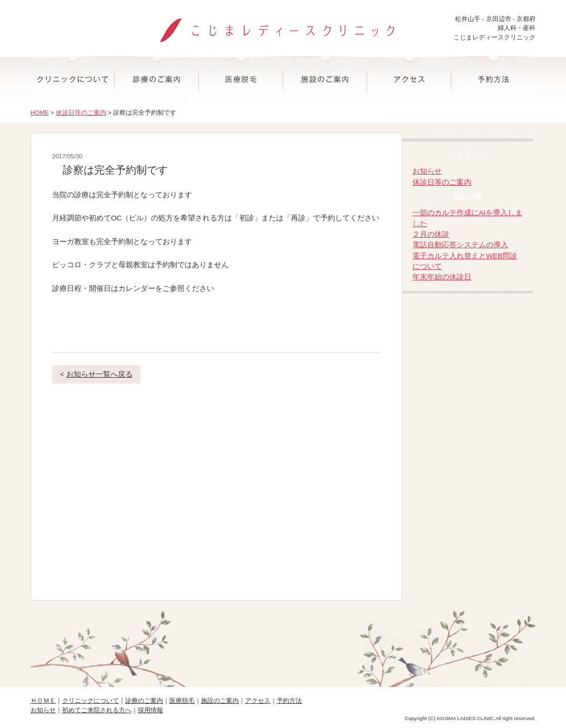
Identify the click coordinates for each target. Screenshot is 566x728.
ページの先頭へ (283, 641)
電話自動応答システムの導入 (460, 245)
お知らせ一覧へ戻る (99, 374)
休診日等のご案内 (81, 113)
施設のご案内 (325, 79)
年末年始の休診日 (442, 277)
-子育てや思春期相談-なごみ (469, 399)
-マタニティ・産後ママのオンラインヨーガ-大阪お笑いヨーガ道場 (469, 439)
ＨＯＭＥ (43, 701)
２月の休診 (431, 234)
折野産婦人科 (469, 359)
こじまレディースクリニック (283, 26)
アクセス (409, 79)
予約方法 (493, 79)
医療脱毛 (241, 79)
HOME (40, 113)
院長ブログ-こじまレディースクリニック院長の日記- (469, 319)
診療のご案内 (157, 79)
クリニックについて (73, 79)
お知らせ (427, 171)
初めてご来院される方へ (97, 710)
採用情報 (150, 710)
